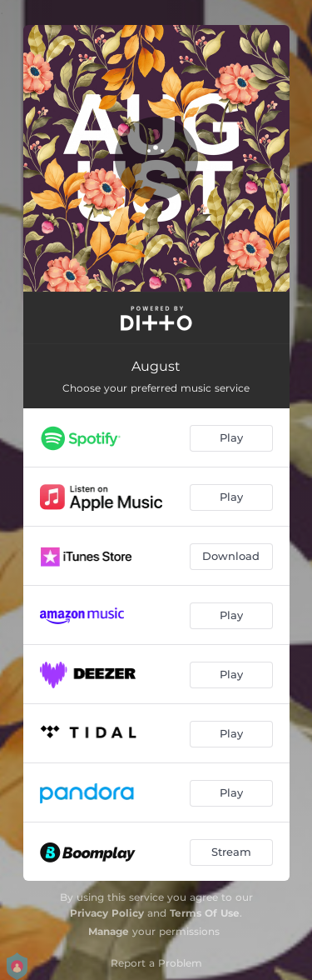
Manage (109, 931)
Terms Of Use (205, 913)
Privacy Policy (107, 913)
